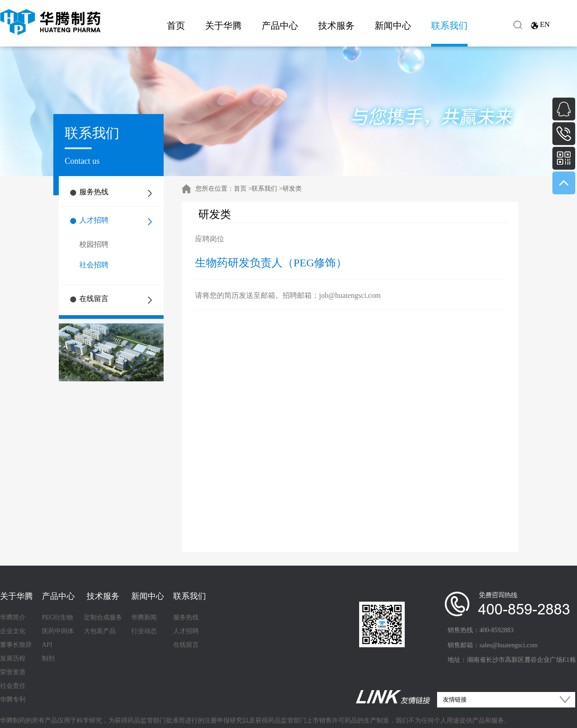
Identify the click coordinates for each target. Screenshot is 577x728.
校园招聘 (94, 244)
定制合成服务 (103, 617)
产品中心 (280, 26)
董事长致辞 (16, 645)
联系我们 (449, 26)
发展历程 (13, 658)
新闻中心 (393, 26)
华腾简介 (13, 617)
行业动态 (144, 631)
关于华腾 (223, 26)
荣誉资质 (13, 672)
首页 (176, 26)
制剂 (48, 658)
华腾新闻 (144, 617)
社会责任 (13, 686)
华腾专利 (13, 699)
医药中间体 (58, 631)
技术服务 (336, 26)
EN (545, 24)
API (47, 645)
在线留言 (94, 299)
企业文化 (13, 631)
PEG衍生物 (57, 617)
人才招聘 (94, 220)
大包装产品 (100, 631)
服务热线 (94, 192)
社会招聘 (94, 265)
